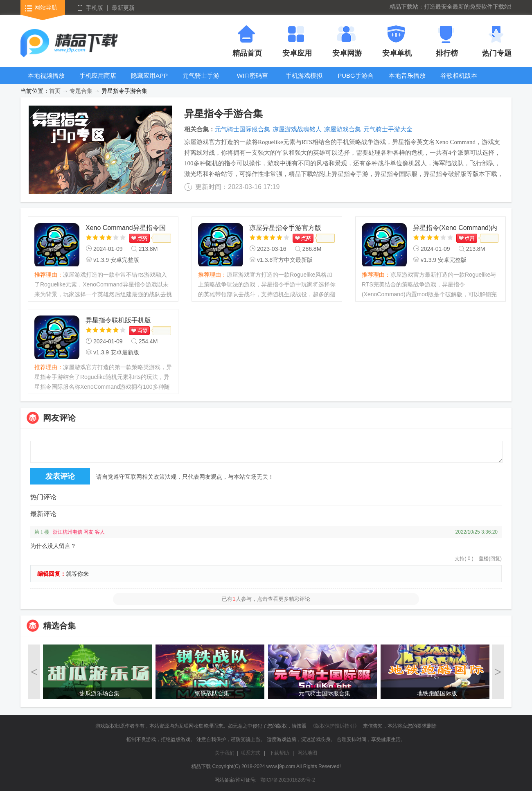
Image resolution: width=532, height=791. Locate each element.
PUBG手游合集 (356, 82)
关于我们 (225, 753)
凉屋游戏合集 (343, 129)
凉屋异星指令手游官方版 (285, 228)
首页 (55, 91)
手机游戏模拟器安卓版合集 (304, 82)
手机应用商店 (98, 75)
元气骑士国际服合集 (242, 129)
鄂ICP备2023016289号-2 (287, 780)
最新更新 (123, 8)
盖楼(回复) (490, 559)
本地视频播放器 (46, 82)
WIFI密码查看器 (253, 82)
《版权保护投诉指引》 (335, 726)
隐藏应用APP (149, 75)
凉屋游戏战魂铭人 (297, 129)
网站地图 (307, 753)
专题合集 (81, 91)
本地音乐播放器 (407, 82)
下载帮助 (279, 753)
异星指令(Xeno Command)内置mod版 (455, 229)
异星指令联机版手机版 (118, 320)
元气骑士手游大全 (201, 82)
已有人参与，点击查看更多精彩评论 (266, 599)
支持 (464, 559)
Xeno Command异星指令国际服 (126, 229)
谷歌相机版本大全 (459, 82)
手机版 (95, 8)
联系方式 (250, 753)
